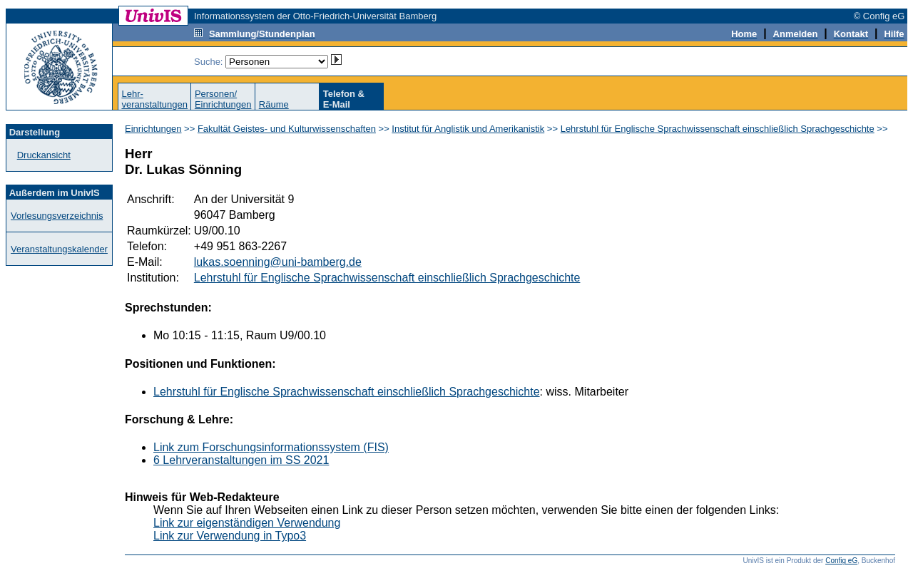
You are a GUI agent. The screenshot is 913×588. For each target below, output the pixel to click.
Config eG (841, 561)
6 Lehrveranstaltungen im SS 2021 (241, 460)
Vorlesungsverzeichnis (57, 216)
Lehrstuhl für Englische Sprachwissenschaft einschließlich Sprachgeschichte (718, 129)
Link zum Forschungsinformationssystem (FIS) (271, 447)
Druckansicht (44, 155)
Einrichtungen (153, 129)
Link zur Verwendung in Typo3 (230, 536)
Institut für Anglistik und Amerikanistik (468, 129)
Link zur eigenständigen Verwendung (247, 523)
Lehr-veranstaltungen (154, 99)
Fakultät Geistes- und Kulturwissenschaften (287, 129)
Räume (274, 104)
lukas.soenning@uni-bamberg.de (278, 262)
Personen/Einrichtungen (223, 99)
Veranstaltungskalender (59, 249)
